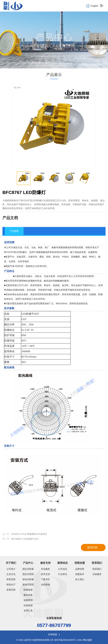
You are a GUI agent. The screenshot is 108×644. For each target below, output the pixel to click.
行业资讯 (63, 574)
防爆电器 (28, 590)
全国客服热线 (54, 618)
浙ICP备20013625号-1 (66, 640)
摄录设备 (28, 595)
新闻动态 (63, 563)
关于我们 (11, 563)
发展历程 (11, 590)
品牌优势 (80, 569)
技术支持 (45, 574)
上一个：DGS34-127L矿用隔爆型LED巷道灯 (25, 534)
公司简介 (11, 569)
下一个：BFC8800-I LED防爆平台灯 (21, 539)
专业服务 (45, 569)
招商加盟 (80, 563)
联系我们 (97, 563)
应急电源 (28, 605)
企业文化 (11, 574)
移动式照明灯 (28, 585)
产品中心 (28, 563)
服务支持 (45, 563)
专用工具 (28, 611)
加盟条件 (80, 574)
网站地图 (87, 640)
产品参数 (14, 231)
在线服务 (97, 574)
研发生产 (11, 585)
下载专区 (45, 579)
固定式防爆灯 (28, 569)
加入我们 (80, 579)
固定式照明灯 (28, 574)
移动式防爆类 (28, 579)
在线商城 (45, 585)
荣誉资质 (11, 579)
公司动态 (63, 569)
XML (80, 640)
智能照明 (28, 600)
